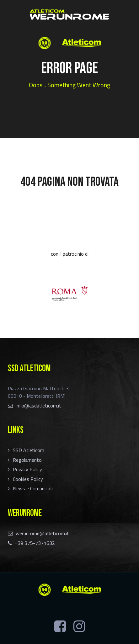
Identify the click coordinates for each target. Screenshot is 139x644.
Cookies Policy (28, 479)
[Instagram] (79, 626)
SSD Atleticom (29, 450)
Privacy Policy (27, 469)
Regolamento (27, 460)
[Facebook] (60, 626)
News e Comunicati (33, 488)
